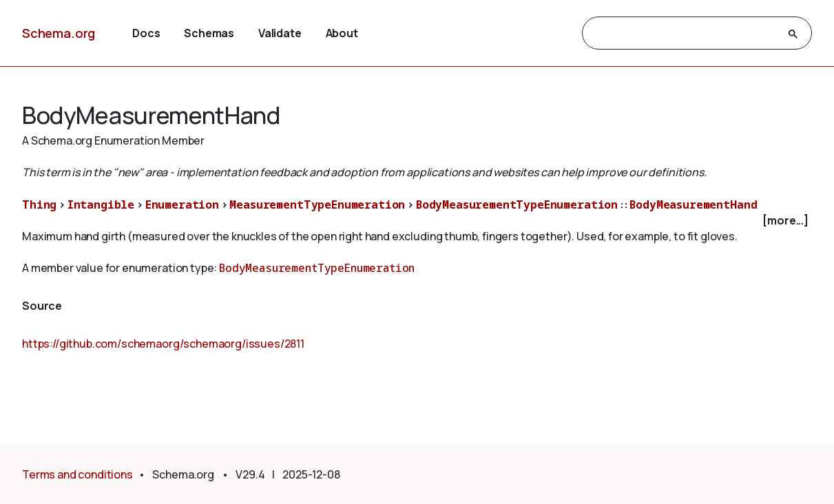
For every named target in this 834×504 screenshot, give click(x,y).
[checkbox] (417, 221)
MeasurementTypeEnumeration (317, 204)
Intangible (101, 204)
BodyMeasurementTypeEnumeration (517, 204)
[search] (685, 34)
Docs (146, 33)
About (342, 33)
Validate (280, 33)
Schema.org (59, 33)
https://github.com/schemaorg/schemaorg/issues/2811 (163, 344)
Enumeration (182, 204)
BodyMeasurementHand (693, 204)
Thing (39, 204)
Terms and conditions (77, 474)
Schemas (209, 33)
